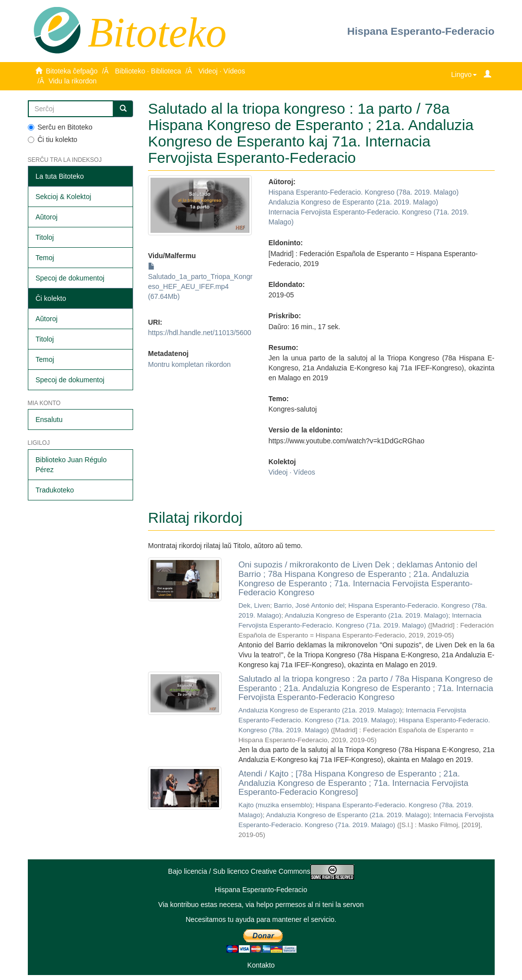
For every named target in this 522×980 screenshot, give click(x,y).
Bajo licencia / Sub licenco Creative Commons (261, 871)
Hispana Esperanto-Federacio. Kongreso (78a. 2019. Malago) (364, 192)
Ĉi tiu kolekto (53, 140)
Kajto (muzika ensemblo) (275, 805)
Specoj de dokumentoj (70, 278)
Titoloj (45, 237)
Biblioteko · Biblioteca (148, 71)
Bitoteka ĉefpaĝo (72, 71)
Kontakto (261, 965)
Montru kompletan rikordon (189, 364)
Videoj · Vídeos (222, 71)
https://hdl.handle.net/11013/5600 (200, 333)
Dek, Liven (254, 605)
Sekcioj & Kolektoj (64, 197)
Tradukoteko (55, 490)
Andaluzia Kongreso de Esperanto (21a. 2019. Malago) (354, 202)
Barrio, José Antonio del (309, 605)
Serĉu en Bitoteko (60, 127)
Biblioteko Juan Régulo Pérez (71, 465)
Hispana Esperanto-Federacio (421, 31)
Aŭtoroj (47, 217)
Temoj (45, 258)
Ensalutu (49, 420)
